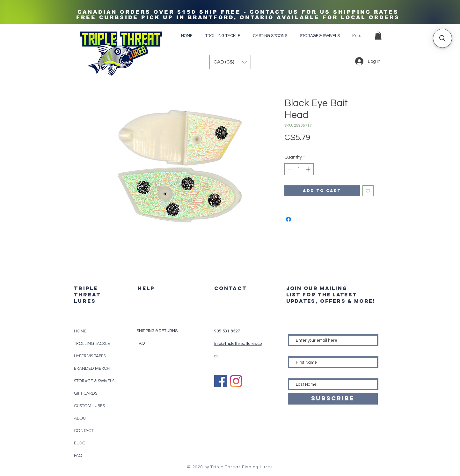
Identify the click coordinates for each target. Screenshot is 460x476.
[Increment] (309, 169)
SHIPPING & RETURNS (157, 331)
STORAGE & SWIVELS (94, 381)
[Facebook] (220, 381)
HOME (80, 331)
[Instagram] (236, 381)
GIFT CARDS (86, 393)
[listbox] (230, 62)
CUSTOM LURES (89, 406)
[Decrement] (289, 169)
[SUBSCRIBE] (333, 399)
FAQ (78, 455)
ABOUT (81, 418)
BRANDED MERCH (92, 368)
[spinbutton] (299, 169)
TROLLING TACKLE (92, 343)
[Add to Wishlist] (368, 191)
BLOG (80, 443)
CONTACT (84, 431)
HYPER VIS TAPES (90, 356)
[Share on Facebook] (288, 219)
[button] (378, 36)
